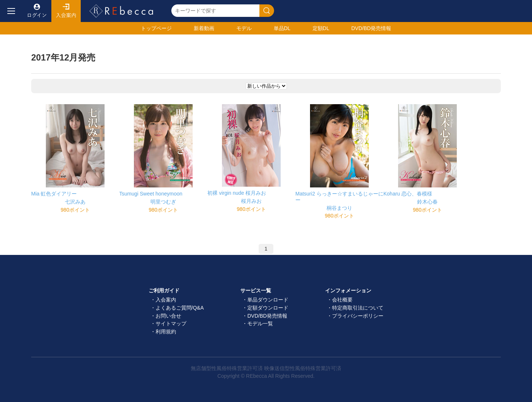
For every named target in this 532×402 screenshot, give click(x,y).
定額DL (321, 28)
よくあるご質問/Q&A (180, 308)
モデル (244, 28)
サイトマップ (171, 324)
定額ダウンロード (268, 308)
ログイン (37, 11)
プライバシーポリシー (358, 316)
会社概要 (342, 300)
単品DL (282, 28)
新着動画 (204, 28)
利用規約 (166, 332)
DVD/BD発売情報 (267, 316)
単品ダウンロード (268, 300)
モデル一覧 (260, 324)
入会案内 (66, 11)
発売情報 (371, 28)
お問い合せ (168, 316)
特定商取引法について (358, 308)
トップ (156, 28)
